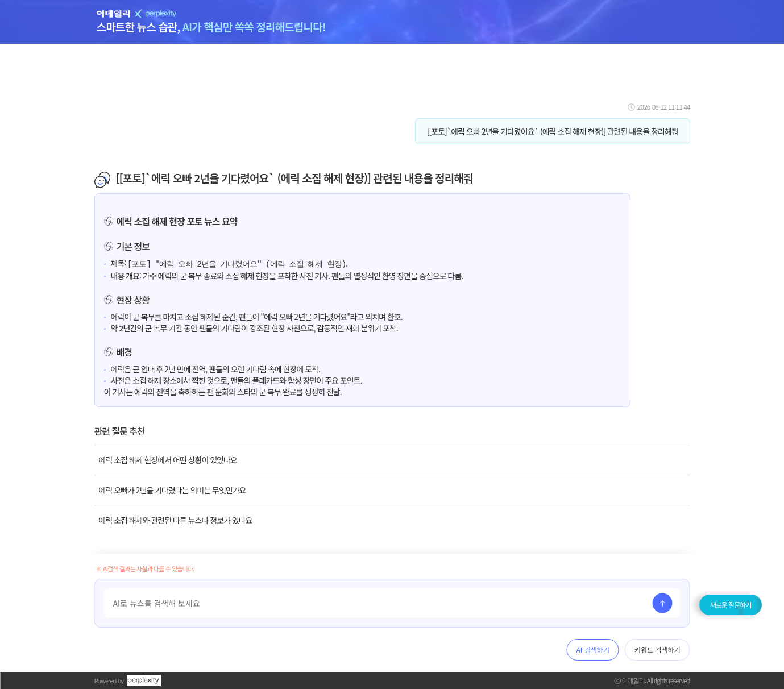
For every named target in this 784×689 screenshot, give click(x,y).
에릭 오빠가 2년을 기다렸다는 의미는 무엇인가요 (173, 489)
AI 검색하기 (593, 649)
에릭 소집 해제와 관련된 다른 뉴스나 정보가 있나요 (176, 520)
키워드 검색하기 (658, 649)
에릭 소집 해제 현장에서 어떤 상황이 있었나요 (168, 459)
